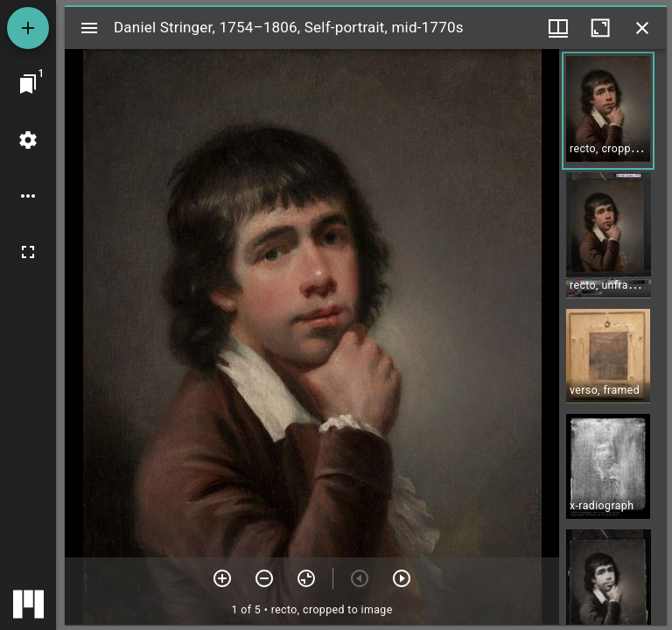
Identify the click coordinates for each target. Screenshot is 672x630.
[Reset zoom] (306, 578)
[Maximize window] (600, 28)
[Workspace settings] (28, 140)
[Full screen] (28, 252)
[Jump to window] (28, 84)
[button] (608, 111)
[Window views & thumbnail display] (558, 28)
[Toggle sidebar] (89, 28)
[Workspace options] (28, 196)
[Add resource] (28, 28)
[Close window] (642, 28)
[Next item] (402, 578)
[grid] (613, 337)
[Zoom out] (264, 578)
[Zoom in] (222, 578)
